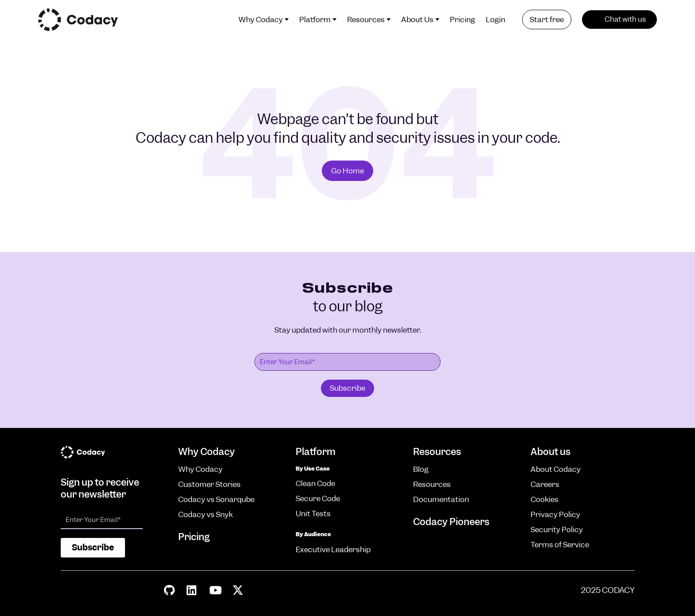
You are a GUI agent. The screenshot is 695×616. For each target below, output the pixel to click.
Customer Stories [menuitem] (209, 484)
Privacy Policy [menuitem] (555, 514)
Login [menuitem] (496, 20)
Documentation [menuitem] (441, 499)
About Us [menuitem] (417, 20)
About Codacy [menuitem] (556, 469)
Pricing (194, 537)
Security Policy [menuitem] (557, 530)
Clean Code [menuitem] (315, 483)
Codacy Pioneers (451, 522)
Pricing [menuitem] (463, 20)
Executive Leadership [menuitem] (333, 549)
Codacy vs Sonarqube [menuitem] (216, 499)
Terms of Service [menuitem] (560, 545)
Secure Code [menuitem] (318, 498)
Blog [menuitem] (421, 469)
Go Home (347, 171)
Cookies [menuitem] (545, 499)
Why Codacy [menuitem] (261, 20)
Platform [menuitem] (315, 20)
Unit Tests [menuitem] (313, 514)
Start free (547, 20)
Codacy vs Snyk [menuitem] (205, 514)
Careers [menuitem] (545, 484)
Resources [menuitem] (366, 20)
